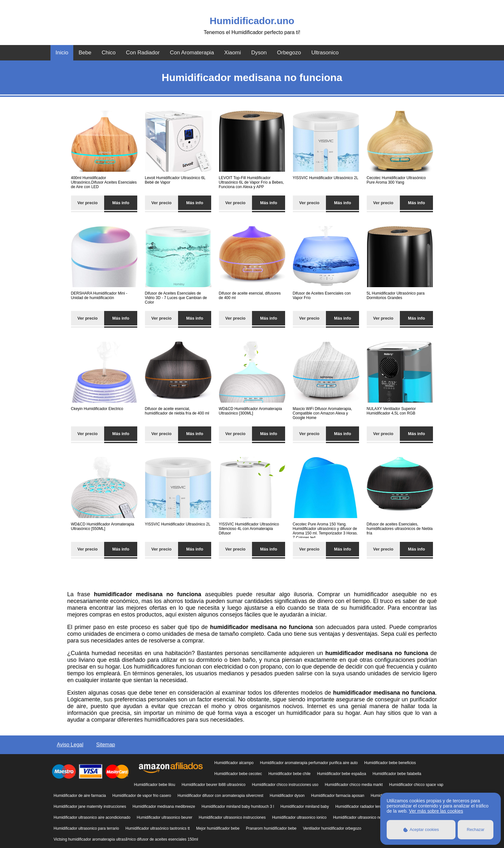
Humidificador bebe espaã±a (342, 774)
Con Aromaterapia (192, 53)
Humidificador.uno (252, 21)
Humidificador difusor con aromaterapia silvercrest (220, 796)
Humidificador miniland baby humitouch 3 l (238, 807)
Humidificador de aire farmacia (80, 796)
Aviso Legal (70, 745)
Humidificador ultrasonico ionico (299, 817)
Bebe (85, 53)
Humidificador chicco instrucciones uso (285, 785)
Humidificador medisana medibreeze (164, 807)
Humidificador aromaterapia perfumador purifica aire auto (309, 763)
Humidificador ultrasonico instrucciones (232, 817)
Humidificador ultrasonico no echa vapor (367, 817)
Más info (121, 203)
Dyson (259, 53)
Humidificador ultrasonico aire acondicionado (92, 817)
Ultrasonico (325, 53)
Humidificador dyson (287, 796)
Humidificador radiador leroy (359, 807)
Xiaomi (233, 53)
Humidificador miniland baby (305, 807)
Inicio (62, 53)
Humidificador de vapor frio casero (142, 796)
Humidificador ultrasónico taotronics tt (157, 828)
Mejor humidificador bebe (218, 828)
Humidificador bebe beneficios (390, 763)
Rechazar (476, 830)
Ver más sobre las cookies (436, 811)
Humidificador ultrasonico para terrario (86, 828)
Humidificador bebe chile (289, 774)
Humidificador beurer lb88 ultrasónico (214, 785)
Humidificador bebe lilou (155, 785)
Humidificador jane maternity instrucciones (90, 807)
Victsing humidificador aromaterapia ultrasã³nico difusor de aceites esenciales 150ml (126, 839)
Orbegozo (289, 53)
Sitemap (106, 745)
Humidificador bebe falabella (397, 774)
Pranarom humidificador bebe (271, 828)
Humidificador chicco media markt (354, 785)
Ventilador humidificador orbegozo (332, 828)
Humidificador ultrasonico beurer (165, 817)
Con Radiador (143, 53)
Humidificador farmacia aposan (338, 796)
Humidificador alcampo (234, 763)
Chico (108, 53)
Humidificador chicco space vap (416, 785)
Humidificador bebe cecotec (238, 774)
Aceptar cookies (421, 830)
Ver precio (88, 203)
